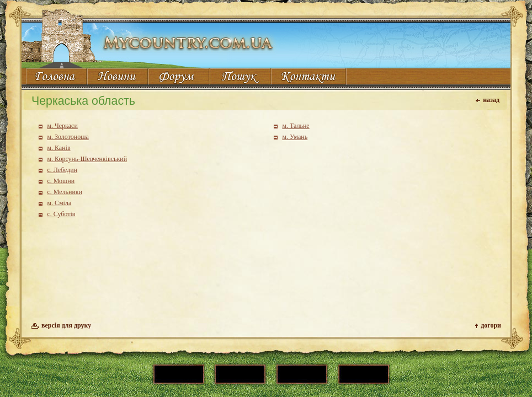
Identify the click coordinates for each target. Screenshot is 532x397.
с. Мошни (61, 181)
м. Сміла (59, 203)
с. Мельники (65, 192)
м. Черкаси (62, 126)
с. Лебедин (62, 170)
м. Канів (58, 148)
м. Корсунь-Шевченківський (87, 159)
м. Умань (295, 137)
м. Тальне (296, 126)
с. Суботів (61, 214)
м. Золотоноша (68, 137)
